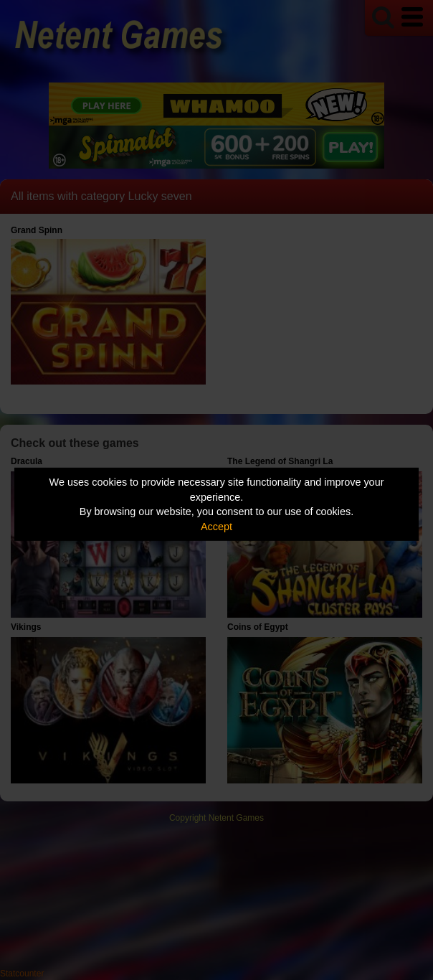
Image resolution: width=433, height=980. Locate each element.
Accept (217, 527)
